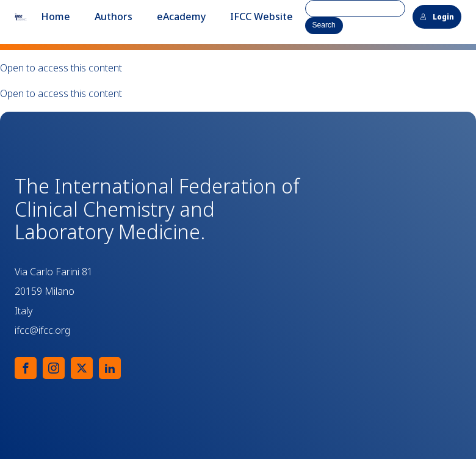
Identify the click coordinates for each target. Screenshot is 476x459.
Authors (114, 16)
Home (56, 16)
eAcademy (181, 16)
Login (437, 17)
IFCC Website (261, 16)
